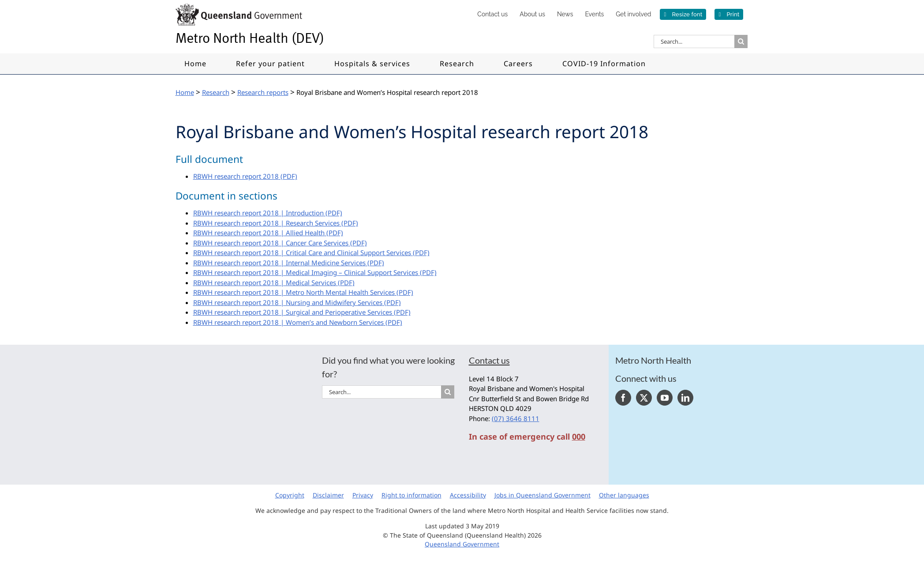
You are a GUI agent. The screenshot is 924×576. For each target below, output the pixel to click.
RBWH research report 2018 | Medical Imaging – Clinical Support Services (306, 272)
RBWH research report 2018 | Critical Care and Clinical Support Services (302, 252)
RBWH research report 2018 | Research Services (266, 223)
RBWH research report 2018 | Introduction (258, 213)
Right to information (411, 495)
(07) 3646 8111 (516, 418)
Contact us (489, 360)
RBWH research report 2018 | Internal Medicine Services (279, 263)
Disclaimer (328, 495)
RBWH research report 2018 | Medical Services (265, 282)
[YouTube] (665, 398)
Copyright (290, 495)
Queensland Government (462, 544)
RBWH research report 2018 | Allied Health (259, 233)
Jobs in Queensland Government (542, 495)
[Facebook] (623, 398)
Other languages (624, 495)
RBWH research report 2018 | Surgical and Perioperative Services (293, 312)
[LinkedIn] (685, 398)
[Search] (741, 41)
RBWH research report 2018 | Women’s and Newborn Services (288, 322)
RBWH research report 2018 (236, 176)
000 (579, 437)
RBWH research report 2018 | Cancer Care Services (271, 243)
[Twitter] (644, 398)
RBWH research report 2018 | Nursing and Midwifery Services (288, 302)
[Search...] (694, 41)
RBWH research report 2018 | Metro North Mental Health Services (294, 292)
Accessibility (468, 495)
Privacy (363, 495)
